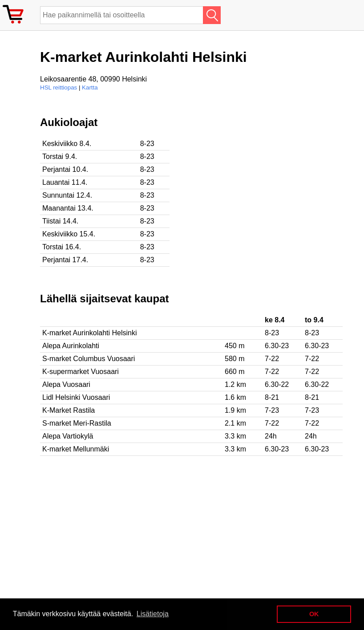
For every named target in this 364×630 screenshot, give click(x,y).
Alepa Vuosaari (66, 384)
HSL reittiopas (59, 87)
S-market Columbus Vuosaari (89, 359)
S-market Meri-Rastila (77, 423)
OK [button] (314, 614)
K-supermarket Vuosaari (81, 372)
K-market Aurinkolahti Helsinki (90, 333)
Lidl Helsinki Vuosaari (76, 397)
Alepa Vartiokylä (68, 436)
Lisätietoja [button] (153, 614)
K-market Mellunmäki (76, 449)
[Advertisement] (289, 179)
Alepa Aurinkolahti (71, 346)
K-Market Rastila (69, 410)
